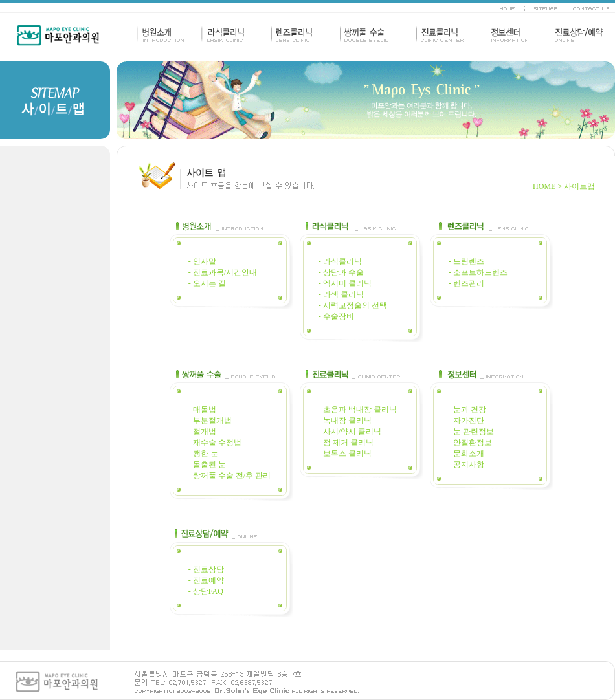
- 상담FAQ (206, 591)
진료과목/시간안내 (225, 272)
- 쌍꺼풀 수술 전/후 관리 (229, 476)
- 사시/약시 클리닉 (350, 432)
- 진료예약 (206, 580)
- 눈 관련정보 (471, 432)
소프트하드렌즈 (480, 272)
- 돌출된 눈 (207, 465)
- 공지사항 (466, 465)
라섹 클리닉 (342, 294)
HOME (544, 186)
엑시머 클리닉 (347, 283)
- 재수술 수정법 (215, 443)
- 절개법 (202, 432)
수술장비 (339, 316)
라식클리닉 (342, 261)
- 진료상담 (206, 569)
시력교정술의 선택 (355, 305)
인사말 (205, 261)
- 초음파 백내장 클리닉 (358, 410)
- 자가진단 (466, 421)
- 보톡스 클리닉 (345, 454)
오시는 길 (209, 283)
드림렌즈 (469, 261)
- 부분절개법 (210, 421)
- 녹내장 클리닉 (345, 421)
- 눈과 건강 (467, 410)
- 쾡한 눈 (203, 454)
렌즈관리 (469, 283)
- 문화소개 (466, 454)
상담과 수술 (343, 272)
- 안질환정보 (470, 443)
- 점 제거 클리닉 (346, 443)
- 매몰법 (202, 410)
